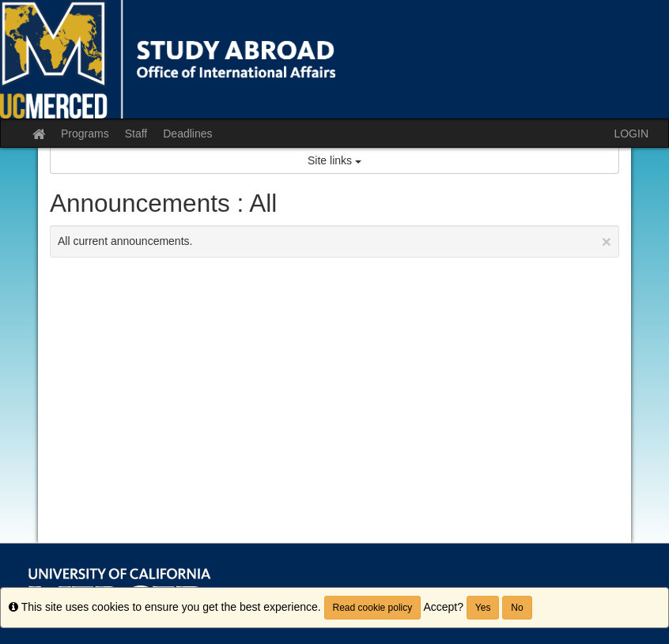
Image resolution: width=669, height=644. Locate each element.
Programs (85, 134)
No (517, 608)
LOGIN (631, 134)
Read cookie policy (373, 608)
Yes (483, 608)
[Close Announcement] (607, 241)
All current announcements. (334, 241)
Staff (136, 134)
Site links (334, 160)
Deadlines (187, 134)
